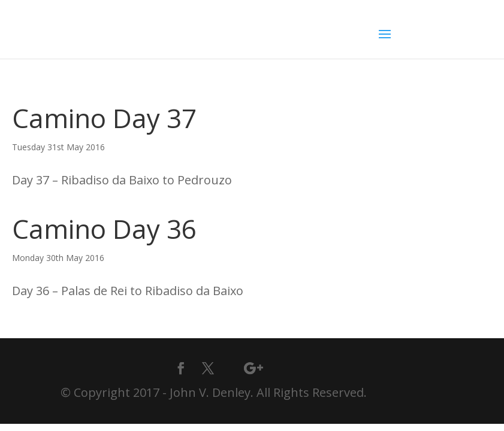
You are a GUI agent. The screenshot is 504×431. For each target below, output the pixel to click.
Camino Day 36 (104, 229)
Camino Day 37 (104, 118)
